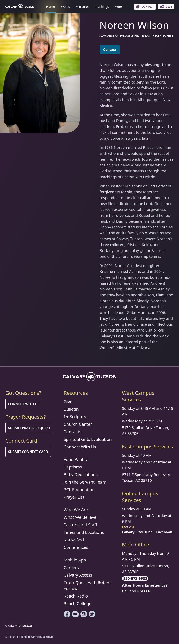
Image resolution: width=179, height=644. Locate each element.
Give (68, 402)
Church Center (78, 424)
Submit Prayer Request (29, 428)
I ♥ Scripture (76, 417)
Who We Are (76, 510)
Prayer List (74, 497)
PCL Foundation (79, 490)
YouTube (145, 532)
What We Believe (80, 517)
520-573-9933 (135, 578)
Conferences (76, 547)
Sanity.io (48, 637)
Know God (74, 540)
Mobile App (75, 560)
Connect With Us (24, 404)
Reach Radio (76, 596)
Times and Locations (84, 532)
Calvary (128, 532)
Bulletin (71, 409)
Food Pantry (75, 459)
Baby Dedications (81, 474)
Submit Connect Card (28, 452)
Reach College (77, 603)
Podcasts (72, 432)
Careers (71, 567)
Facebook (164, 532)
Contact (110, 50)
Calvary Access (78, 575)
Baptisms (73, 467)
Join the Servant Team (85, 482)
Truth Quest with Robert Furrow (87, 585)
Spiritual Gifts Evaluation (88, 439)
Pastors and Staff (80, 525)
